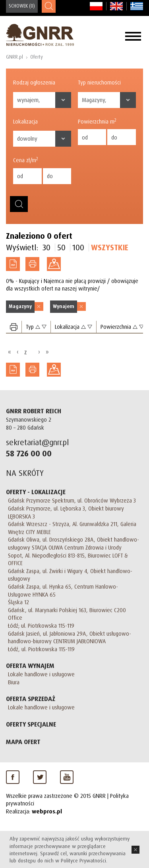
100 (78, 247)
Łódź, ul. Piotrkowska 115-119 (41, 649)
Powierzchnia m (97, 121)
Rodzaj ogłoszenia (34, 82)
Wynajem (64, 306)
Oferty (37, 57)
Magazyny (20, 306)
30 (46, 247)
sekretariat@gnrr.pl (37, 442)
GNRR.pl (15, 57)
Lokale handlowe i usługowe (41, 674)
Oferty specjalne (31, 724)
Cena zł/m (26, 160)
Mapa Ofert (23, 742)
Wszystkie (110, 247)
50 (61, 247)
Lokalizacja (25, 121)
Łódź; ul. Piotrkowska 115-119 (41, 625)
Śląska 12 (18, 602)
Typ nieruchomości (99, 82)
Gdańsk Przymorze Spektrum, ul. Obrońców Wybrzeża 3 (72, 500)
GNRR (40, 35)
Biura (14, 682)
